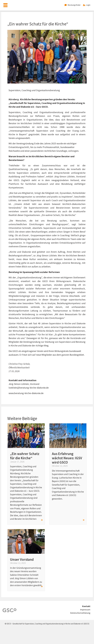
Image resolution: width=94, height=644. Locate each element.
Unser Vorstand (22, 559)
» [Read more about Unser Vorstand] (42, 586)
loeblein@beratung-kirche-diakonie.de (29, 388)
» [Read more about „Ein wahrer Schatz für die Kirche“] (42, 520)
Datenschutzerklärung (80, 613)
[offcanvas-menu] (5, 5)
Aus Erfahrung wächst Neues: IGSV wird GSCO (67, 458)
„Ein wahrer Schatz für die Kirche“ (25, 456)
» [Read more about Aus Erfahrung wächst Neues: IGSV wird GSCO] (84, 520)
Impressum (85, 610)
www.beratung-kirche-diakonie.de (26, 393)
